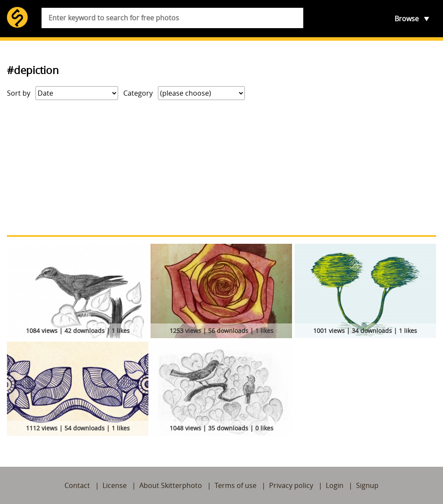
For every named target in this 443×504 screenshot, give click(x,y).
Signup (367, 485)
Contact (77, 485)
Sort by (19, 93)
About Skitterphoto (171, 485)
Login (335, 485)
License (115, 485)
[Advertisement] (221, 168)
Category (138, 93)
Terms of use (236, 485)
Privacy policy (291, 485)
